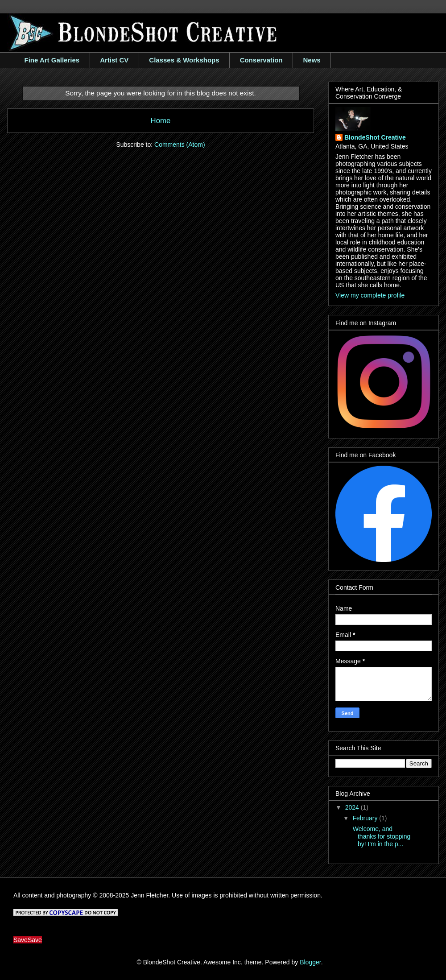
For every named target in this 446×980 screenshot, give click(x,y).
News (312, 60)
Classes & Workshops (184, 60)
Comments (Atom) (180, 145)
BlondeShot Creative (375, 137)
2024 (353, 807)
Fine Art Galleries (52, 60)
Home (161, 121)
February (366, 818)
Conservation (261, 60)
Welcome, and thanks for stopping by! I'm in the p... (381, 836)
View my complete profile (370, 295)
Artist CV (114, 60)
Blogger (310, 962)
